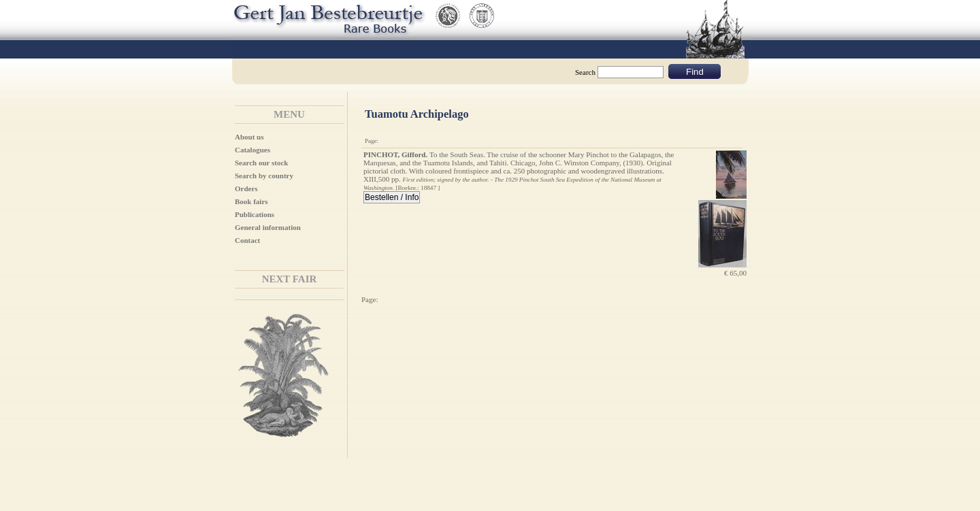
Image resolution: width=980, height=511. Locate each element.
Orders (246, 188)
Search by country (264, 176)
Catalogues (252, 150)
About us (249, 137)
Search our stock (261, 163)
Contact (247, 240)
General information (268, 227)
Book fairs (251, 201)
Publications (255, 214)
